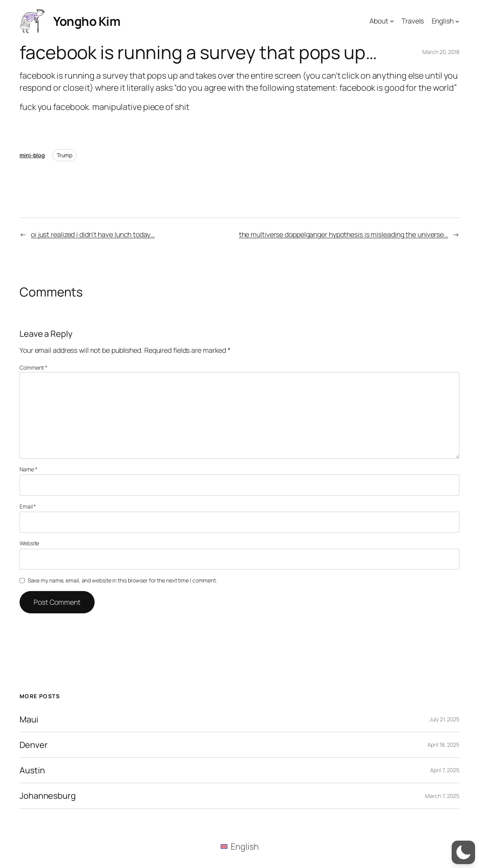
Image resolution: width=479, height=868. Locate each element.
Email (28, 506)
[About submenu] (392, 21)
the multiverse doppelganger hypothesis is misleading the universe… (344, 234)
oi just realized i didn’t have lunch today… (93, 234)
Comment (33, 368)
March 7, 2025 (442, 796)
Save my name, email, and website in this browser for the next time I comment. (122, 580)
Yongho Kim (87, 21)
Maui (29, 719)
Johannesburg (48, 796)
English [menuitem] (245, 846)
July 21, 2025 (444, 719)
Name (28, 469)
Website (29, 543)
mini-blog (32, 155)
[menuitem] (240, 846)
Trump (65, 155)
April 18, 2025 (443, 745)
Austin (32, 770)
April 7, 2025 (445, 770)
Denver (33, 745)
